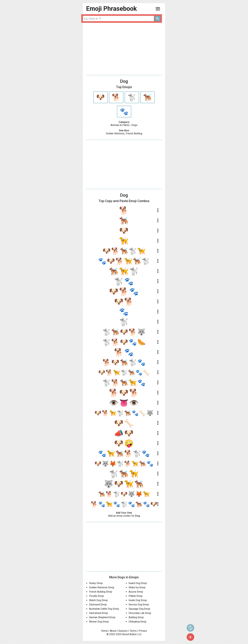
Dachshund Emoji (98, 613)
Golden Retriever (115, 133)
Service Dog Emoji (139, 605)
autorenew (172, 628)
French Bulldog (134, 133)
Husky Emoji (96, 583)
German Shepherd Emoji (102, 617)
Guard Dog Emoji (138, 583)
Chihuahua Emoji (137, 622)
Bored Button (129, 634)
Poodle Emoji (96, 596)
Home (104, 631)
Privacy (143, 631)
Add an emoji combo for (124, 516)
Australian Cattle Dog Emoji (104, 609)
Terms (133, 631)
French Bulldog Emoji (101, 592)
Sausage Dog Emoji (139, 609)
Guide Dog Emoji (138, 600)
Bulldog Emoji (136, 617)
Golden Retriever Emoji (102, 587)
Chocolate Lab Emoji (140, 613)
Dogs (134, 125)
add (172, 637)
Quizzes (123, 631)
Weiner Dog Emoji (99, 622)
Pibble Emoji (136, 596)
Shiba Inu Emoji (137, 587)
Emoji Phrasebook (111, 9)
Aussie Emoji (136, 592)
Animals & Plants (120, 125)
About (113, 631)
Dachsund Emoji (98, 605)
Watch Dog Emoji (98, 600)
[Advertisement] (124, 49)
